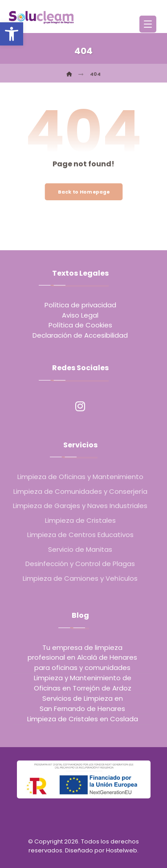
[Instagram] (80, 406)
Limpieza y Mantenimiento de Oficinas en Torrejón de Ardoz (83, 683)
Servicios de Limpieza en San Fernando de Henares (82, 703)
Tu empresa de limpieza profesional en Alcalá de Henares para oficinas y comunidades (82, 657)
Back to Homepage (83, 192)
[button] (12, 34)
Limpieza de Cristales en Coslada (83, 719)
